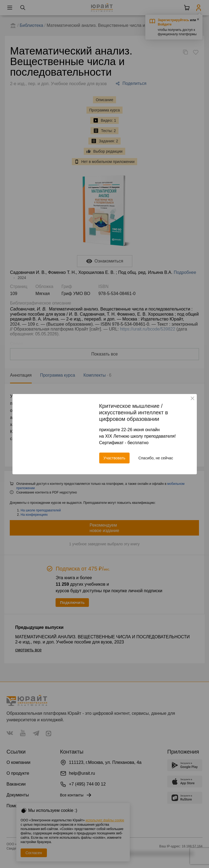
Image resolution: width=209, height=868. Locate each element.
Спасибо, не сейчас (156, 458)
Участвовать (115, 458)
